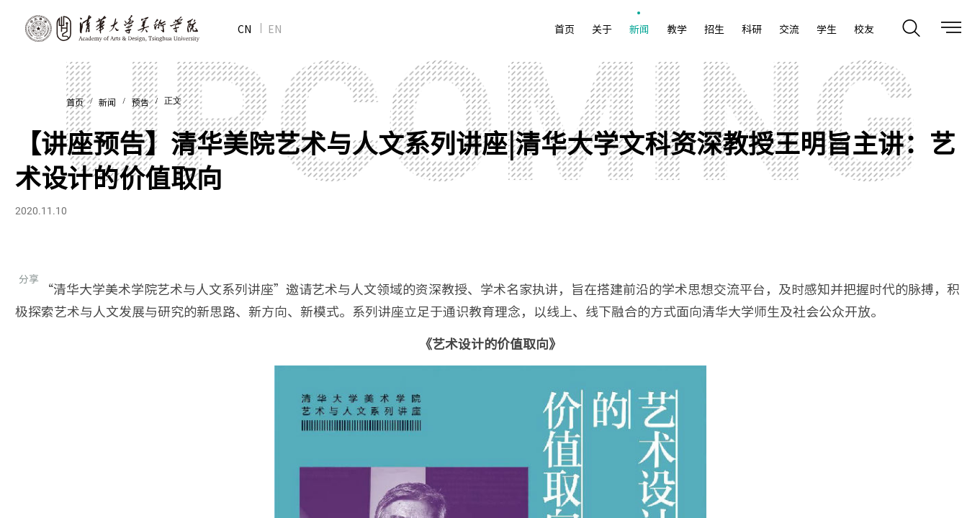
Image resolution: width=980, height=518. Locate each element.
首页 (75, 103)
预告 (140, 103)
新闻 (107, 103)
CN (244, 29)
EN (275, 29)
